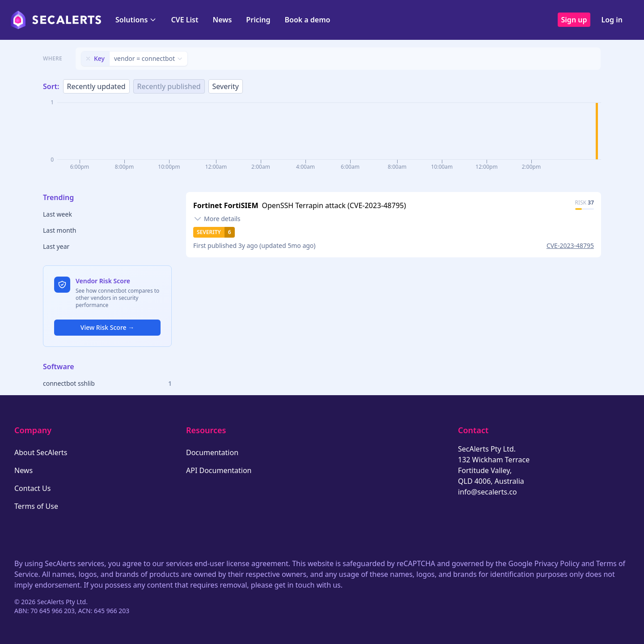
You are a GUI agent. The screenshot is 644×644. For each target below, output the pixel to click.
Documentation (212, 452)
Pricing (258, 20)
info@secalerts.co (487, 492)
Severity (226, 86)
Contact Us (32, 488)
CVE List (184, 20)
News (222, 20)
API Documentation (219, 470)
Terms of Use (36, 506)
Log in (612, 20)
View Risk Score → (107, 327)
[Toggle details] (217, 219)
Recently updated (96, 86)
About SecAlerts (41, 452)
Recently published (169, 86)
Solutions (136, 20)
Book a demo (307, 20)
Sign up (574, 20)
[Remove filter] (88, 59)
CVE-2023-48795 (570, 245)
